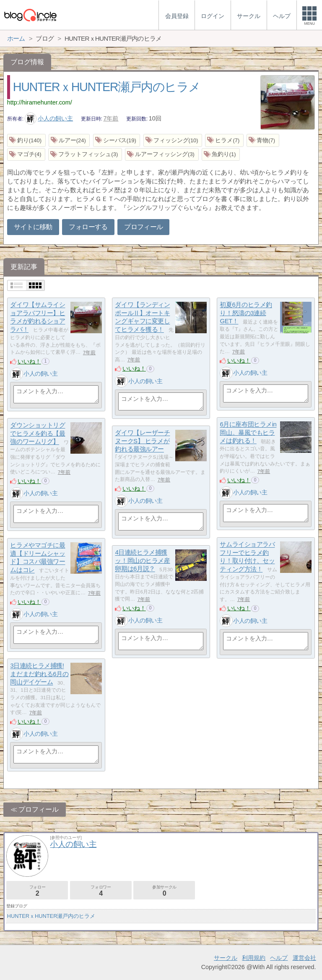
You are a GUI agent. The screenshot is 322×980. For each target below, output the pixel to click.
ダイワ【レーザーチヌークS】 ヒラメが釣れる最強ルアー (142, 441)
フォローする (88, 227)
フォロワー (101, 891)
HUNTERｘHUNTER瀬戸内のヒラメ (107, 87)
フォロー (37, 891)
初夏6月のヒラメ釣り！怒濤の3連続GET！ (246, 313)
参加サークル (164, 891)
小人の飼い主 (49, 118)
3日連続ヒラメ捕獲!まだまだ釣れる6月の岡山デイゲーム (39, 674)
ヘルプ (279, 958)
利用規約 (254, 958)
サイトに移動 (33, 227)
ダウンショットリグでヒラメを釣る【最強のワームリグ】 (38, 434)
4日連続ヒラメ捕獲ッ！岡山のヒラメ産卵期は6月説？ (142, 561)
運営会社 (304, 958)
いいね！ (29, 361)
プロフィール (143, 227)
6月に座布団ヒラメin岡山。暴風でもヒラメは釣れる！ (248, 433)
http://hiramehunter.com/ (40, 102)
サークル (226, 958)
